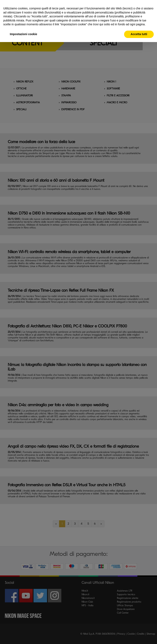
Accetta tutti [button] (139, 34)
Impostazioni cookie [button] (24, 34)
